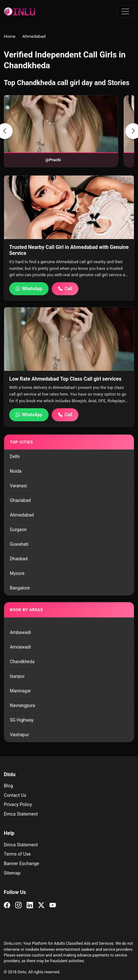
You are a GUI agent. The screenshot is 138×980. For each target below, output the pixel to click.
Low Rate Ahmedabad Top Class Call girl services (65, 379)
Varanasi (18, 486)
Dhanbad (19, 559)
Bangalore (20, 588)
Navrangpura (23, 705)
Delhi (15, 457)
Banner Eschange (21, 864)
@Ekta (77, 160)
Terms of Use (17, 854)
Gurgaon (18, 530)
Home (10, 36)
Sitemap (12, 873)
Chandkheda (22, 662)
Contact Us (15, 795)
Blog (8, 786)
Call (65, 289)
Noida (16, 471)
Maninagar (20, 691)
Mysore (17, 573)
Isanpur (17, 676)
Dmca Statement (21, 814)
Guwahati (19, 544)
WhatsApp (29, 289)
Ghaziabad (20, 500)
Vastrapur (19, 735)
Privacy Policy (18, 805)
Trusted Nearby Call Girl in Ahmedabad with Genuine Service (69, 250)
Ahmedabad (22, 515)
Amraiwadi (20, 647)
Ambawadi (20, 632)
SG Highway (22, 720)
